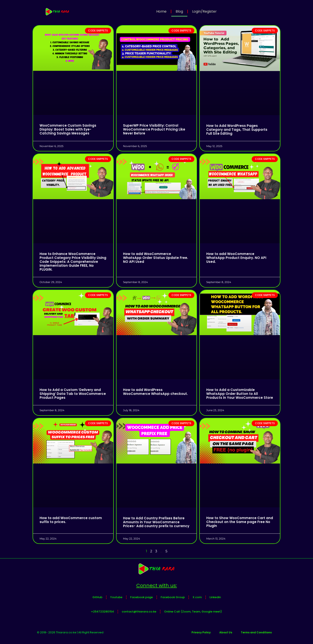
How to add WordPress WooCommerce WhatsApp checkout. (155, 392)
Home (161, 11)
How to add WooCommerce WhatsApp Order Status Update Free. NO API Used (156, 258)
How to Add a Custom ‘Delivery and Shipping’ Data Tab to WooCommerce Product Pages (73, 394)
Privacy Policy (201, 632)
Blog (179, 11)
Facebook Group (173, 597)
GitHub (97, 597)
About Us (226, 632)
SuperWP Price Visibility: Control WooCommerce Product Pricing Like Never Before (154, 129)
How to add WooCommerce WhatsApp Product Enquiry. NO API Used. (236, 258)
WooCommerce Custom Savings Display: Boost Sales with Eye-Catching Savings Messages (68, 129)
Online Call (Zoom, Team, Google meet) (193, 612)
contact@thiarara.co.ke (139, 612)
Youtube (116, 597)
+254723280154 (102, 612)
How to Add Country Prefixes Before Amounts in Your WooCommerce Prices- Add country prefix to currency (156, 522)
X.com (197, 597)
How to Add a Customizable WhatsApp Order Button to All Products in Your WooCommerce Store (240, 394)
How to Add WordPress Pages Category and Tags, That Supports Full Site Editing (237, 130)
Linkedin (215, 597)
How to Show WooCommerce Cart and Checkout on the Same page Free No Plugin (240, 522)
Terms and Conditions (256, 632)
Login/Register (204, 11)
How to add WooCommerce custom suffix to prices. (71, 520)
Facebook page (142, 597)
